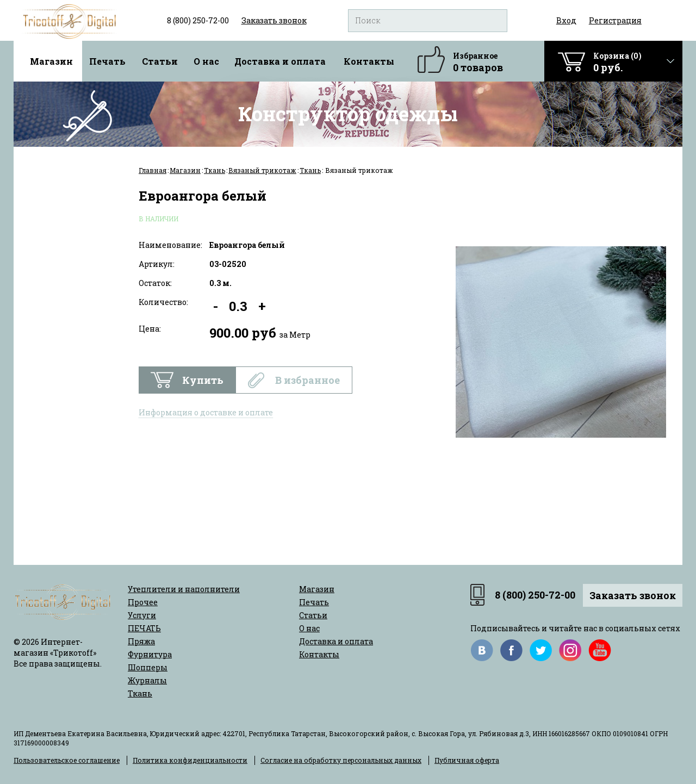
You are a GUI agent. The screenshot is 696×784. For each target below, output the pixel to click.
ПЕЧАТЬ (144, 628)
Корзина (617, 62)
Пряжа (141, 641)
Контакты (369, 61)
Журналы (147, 680)
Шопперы (148, 667)
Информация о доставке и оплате (206, 412)
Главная (153, 170)
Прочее (143, 602)
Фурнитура (150, 654)
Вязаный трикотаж (262, 170)
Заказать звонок (633, 595)
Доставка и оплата (280, 61)
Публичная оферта (467, 760)
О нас (206, 61)
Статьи (160, 61)
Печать (107, 61)
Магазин (51, 61)
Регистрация (615, 20)
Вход (566, 20)
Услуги (142, 615)
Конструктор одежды (348, 114)
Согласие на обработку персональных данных (341, 760)
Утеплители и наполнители (184, 589)
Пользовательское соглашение (67, 760)
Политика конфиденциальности (190, 760)
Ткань (215, 170)
